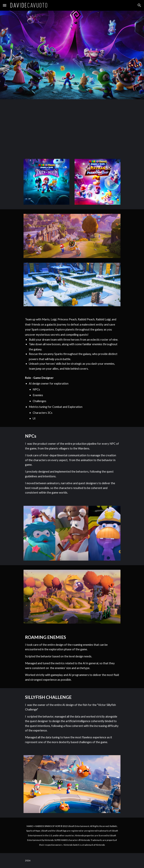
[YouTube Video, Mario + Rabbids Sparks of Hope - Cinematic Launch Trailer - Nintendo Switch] (72, 127)
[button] (5, 5)
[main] (72, 369)
